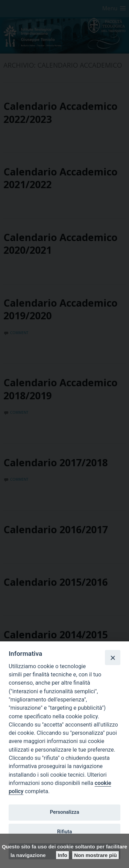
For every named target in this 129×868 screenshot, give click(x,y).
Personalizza (64, 812)
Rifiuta (64, 832)
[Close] (112, 658)
